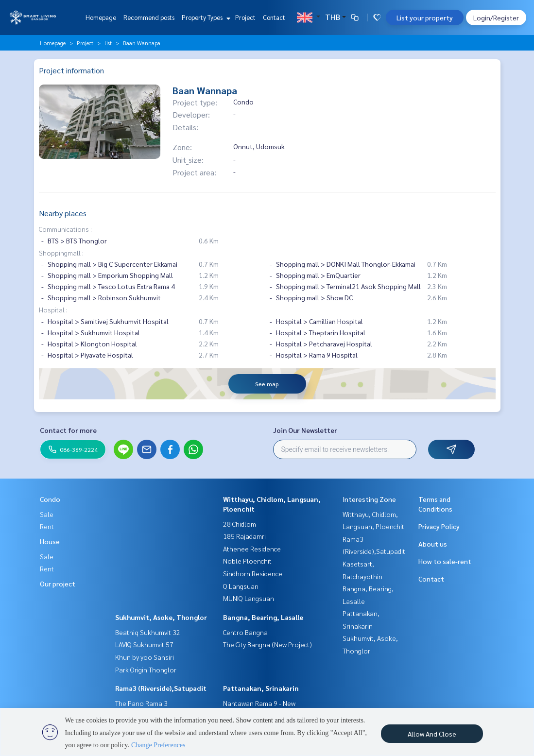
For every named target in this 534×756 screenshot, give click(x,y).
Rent (47, 526)
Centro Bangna (245, 632)
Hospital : (53, 309)
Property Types (205, 17)
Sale (47, 514)
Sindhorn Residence (253, 573)
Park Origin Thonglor (146, 670)
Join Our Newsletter (305, 430)
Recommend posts (149, 17)
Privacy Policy (439, 526)
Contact (274, 17)
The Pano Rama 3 (141, 703)
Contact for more (68, 430)
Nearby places (63, 213)
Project (245, 17)
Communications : (65, 229)
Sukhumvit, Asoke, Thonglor (161, 617)
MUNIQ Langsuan (249, 598)
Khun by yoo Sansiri (145, 657)
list (108, 43)
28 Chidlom (240, 524)
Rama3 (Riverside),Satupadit (161, 688)
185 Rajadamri (244, 536)
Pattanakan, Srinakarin (261, 688)
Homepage (101, 17)
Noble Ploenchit (247, 561)
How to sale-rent (445, 561)
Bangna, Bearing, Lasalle (263, 617)
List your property (425, 17)
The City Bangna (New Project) (267, 644)
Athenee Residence (252, 549)
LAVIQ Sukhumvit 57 (144, 644)
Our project (58, 584)
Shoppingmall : (61, 253)
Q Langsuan (241, 586)
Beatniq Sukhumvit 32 (148, 632)
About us (433, 544)
